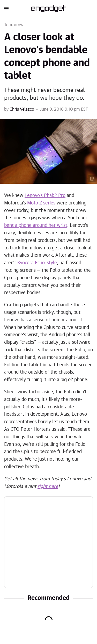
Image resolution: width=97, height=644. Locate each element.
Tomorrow (14, 25)
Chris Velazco (22, 109)
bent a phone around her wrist (36, 225)
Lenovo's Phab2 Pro (45, 196)
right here (48, 487)
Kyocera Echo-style (37, 263)
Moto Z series (41, 203)
